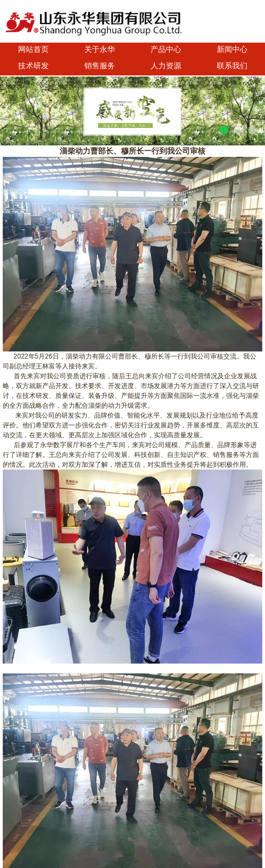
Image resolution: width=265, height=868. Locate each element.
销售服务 (100, 66)
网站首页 (33, 49)
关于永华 (100, 49)
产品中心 (166, 49)
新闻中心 (232, 49)
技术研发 (33, 66)
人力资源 (166, 66)
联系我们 (232, 66)
